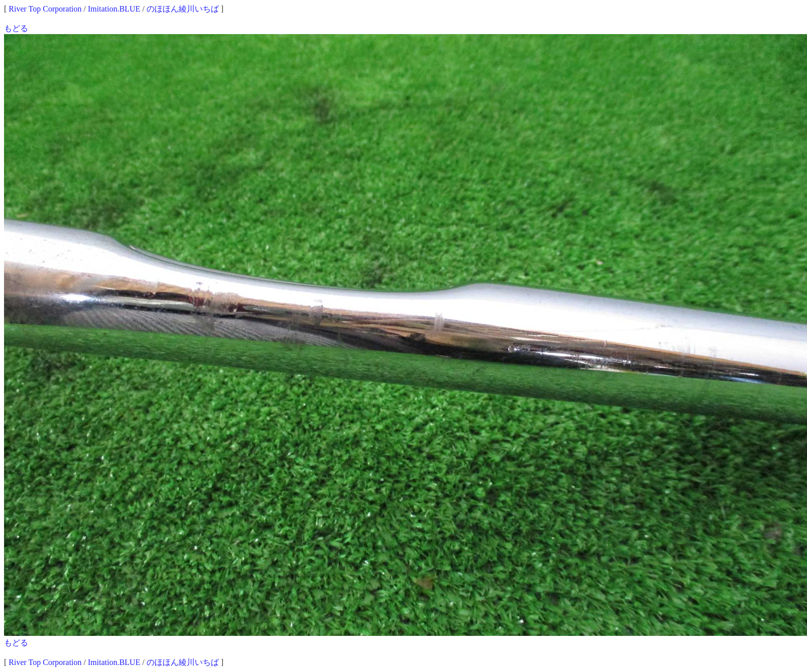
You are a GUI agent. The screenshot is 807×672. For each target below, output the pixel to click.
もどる (16, 28)
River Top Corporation (45, 9)
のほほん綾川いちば (183, 9)
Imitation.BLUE (114, 9)
